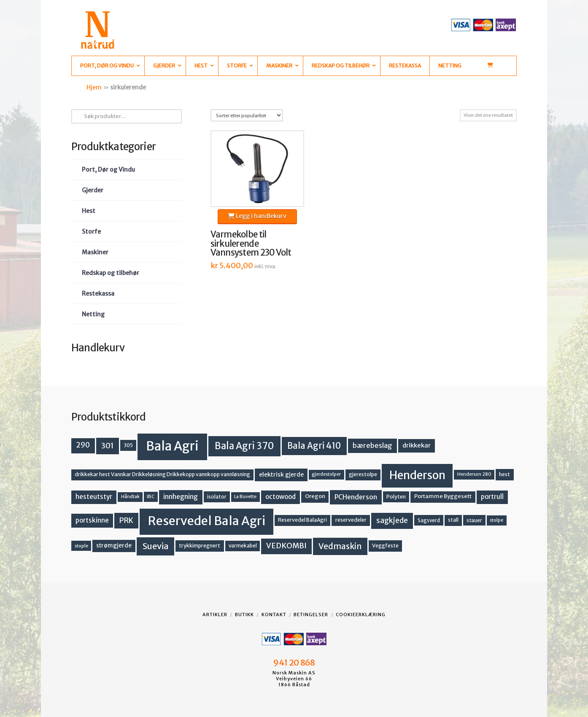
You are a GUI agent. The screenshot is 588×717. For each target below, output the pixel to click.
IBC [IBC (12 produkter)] (151, 496)
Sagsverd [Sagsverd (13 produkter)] (429, 520)
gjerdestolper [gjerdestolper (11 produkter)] (326, 474)
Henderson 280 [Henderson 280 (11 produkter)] (474, 474)
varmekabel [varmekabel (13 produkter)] (243, 546)
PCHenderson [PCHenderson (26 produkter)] (356, 497)
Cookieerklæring (361, 615)
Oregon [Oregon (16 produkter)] (315, 496)
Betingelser (311, 615)
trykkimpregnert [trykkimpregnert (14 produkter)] (200, 546)
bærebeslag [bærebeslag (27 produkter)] (372, 445)
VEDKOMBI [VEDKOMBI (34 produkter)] (286, 546)
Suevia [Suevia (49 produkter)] (156, 546)
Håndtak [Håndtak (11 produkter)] (130, 497)
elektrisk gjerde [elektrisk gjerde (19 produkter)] (281, 474)
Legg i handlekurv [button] (257, 216)
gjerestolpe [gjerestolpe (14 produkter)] (363, 474)
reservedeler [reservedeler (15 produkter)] (351, 520)
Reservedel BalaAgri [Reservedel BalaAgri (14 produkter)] (302, 520)
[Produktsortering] (247, 115)
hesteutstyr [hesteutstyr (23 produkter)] (94, 497)
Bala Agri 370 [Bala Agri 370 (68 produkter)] (244, 446)
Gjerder (93, 190)
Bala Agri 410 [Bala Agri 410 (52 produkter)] (314, 446)
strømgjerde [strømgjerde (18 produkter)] (114, 546)
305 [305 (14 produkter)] (128, 445)
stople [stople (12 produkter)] (81, 546)
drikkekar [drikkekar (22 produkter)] (417, 445)
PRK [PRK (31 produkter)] (126, 520)
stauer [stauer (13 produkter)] (474, 520)
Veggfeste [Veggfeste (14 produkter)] (385, 546)
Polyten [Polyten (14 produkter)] (396, 497)
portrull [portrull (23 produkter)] (492, 497)
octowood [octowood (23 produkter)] (281, 497)
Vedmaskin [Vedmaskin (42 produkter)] (340, 546)
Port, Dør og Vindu (108, 170)
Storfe (91, 232)
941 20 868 (294, 663)
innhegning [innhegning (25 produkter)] (181, 497)
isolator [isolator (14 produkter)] (217, 497)
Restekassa (98, 294)
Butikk (244, 615)
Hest (89, 211)
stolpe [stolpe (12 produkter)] (496, 520)
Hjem (94, 87)
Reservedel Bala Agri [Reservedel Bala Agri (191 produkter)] (206, 521)
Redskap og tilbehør (111, 273)
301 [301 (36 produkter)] (108, 446)
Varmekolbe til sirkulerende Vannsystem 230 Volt (251, 244)
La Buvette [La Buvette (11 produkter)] (245, 497)
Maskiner (95, 252)
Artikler (215, 615)
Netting (93, 314)
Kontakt (274, 615)
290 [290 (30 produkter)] (83, 445)
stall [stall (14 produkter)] (453, 520)
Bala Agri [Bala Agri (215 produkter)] (172, 446)
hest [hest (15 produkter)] (504, 474)
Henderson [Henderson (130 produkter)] (417, 475)
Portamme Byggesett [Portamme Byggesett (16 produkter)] (443, 496)
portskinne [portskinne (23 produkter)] (92, 520)
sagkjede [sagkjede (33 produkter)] (392, 520)
